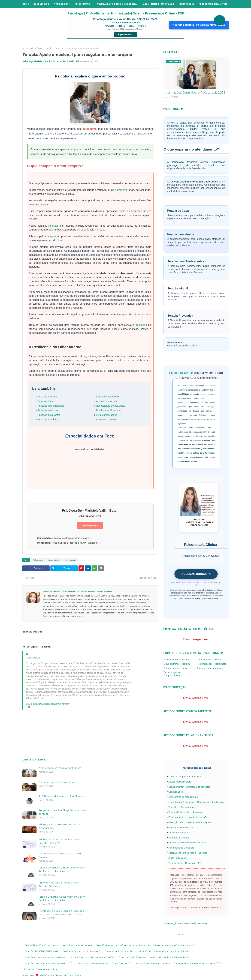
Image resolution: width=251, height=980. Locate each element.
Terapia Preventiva (180, 316)
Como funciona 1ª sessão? (210, 660)
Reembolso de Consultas (181, 848)
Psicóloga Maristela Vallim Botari (114, 19)
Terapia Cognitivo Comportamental (172, 674)
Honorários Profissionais (181, 827)
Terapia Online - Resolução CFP (185, 863)
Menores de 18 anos (179, 838)
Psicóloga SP (179, 373)
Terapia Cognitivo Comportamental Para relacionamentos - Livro (141, 963)
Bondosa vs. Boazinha (108, 410)
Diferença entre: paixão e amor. (57, 782)
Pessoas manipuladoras (51, 406)
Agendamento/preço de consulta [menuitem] (117, 4)
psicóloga (200, 386)
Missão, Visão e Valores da (183, 843)
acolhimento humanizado (188, 390)
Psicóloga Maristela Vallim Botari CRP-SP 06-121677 (51, 61)
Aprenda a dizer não (107, 401)
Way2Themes (47, 975)
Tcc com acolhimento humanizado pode (193, 182)
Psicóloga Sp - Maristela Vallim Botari (90, 511)
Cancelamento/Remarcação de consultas (189, 787)
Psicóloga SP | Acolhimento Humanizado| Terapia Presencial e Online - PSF (126, 13)
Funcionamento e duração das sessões (188, 817)
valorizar (53, 226)
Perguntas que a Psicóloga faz (212, 664)
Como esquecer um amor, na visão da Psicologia (60, 855)
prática (213, 403)
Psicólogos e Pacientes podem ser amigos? (81, 951)
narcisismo (121, 190)
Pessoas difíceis (46, 401)
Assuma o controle (106, 419)
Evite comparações (107, 415)
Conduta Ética (176, 792)
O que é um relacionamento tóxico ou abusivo (46, 957)
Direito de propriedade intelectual (185, 777)
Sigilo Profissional (178, 858)
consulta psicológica (179, 593)
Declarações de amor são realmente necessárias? (93, 957)
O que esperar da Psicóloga (177, 664)
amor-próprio (53, 236)
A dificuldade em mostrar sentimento (60, 768)
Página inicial (28, 48)
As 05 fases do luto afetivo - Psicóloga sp (62, 796)
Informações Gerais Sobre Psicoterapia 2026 (194, 93)
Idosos (121, 26)
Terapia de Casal (178, 211)
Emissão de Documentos (181, 807)
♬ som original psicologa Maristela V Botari (48, 704)
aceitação (141, 325)
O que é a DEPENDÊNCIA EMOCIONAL (42, 951)
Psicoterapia (42, 48)
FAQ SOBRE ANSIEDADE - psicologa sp (42, 945)
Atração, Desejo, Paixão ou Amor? (174, 957)
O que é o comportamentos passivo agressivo (45, 963)
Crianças (110, 26)
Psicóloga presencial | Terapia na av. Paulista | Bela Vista (59, 841)
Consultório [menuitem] (41, 4)
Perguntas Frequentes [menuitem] (213, 4)
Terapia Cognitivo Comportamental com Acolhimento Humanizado (62, 869)
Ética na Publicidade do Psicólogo (186, 812)
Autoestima (38, 560)
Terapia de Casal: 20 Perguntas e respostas (138, 957)
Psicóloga (178, 162)
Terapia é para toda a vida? (182, 346)
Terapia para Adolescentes (186, 261)
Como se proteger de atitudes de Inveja (172, 951)
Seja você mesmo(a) (107, 397)
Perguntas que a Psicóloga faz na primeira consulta (63, 812)
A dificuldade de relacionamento (77, 945)
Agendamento (125, 34)
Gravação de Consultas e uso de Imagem (190, 822)
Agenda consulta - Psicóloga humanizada (199, 25)
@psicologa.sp (33, 658)
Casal (131, 26)
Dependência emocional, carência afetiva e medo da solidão (123, 945)
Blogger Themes (75, 975)
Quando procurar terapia (176, 668)
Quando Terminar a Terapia (210, 668)
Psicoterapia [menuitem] (83, 4)
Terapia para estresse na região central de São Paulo (128, 951)
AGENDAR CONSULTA (196, 574)
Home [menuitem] (26, 4)
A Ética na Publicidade (180, 782)
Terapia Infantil (178, 288)
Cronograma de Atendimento (183, 797)
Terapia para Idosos (180, 234)
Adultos (142, 26)
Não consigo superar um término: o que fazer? (174, 945)
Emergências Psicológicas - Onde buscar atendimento (196, 802)
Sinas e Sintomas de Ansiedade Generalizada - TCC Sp (198, 963)
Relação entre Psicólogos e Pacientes (188, 853)
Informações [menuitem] (186, 4)
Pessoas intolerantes (49, 415)
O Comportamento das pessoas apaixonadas (89, 963)
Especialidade (54, 560)
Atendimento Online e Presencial (202, 556)
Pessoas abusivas (48, 397)
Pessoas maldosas (48, 410)
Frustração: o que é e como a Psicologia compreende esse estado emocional (62, 913)
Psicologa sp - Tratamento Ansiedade (41, 969)
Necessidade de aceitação (111, 406)
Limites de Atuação (178, 833)
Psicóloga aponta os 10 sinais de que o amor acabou (60, 826)
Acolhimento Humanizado (176, 660)
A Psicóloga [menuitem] (61, 4)
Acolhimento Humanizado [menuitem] (159, 4)
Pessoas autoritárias (49, 419)
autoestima (90, 129)
